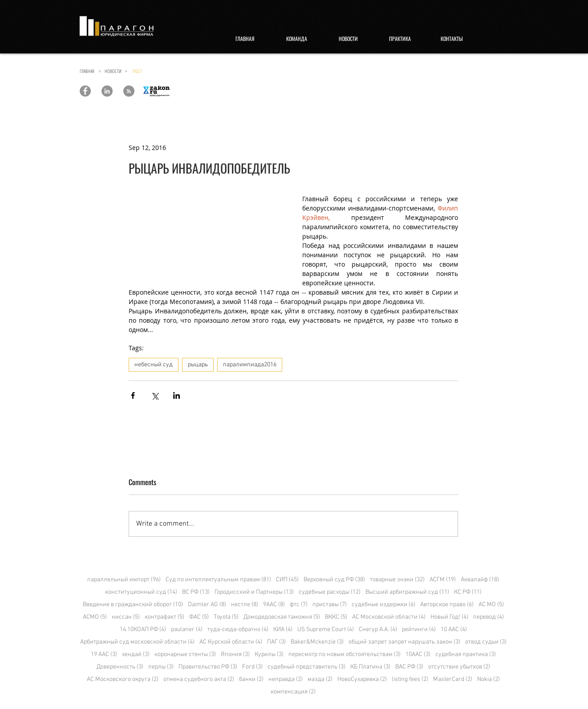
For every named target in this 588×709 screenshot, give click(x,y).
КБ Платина (370, 667)
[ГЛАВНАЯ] (245, 39)
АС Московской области (389, 617)
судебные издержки (383, 605)
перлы (161, 667)
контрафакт (164, 617)
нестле (245, 605)
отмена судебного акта (199, 679)
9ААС (274, 605)
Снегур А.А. (378, 630)
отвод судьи (486, 642)
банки (251, 679)
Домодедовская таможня (282, 617)
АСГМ (443, 580)
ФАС (199, 617)
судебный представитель (306, 667)
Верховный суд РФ (334, 580)
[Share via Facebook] (133, 395)
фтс (299, 605)
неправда (286, 679)
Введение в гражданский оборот (133, 605)
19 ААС (104, 654)
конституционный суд (141, 592)
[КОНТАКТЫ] (452, 39)
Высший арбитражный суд (407, 592)
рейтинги (419, 630)
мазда (320, 679)
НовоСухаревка (362, 679)
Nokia (489, 679)
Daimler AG (207, 605)
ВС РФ (196, 592)
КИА (283, 630)
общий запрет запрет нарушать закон (404, 642)
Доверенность (120, 667)
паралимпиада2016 (250, 365)
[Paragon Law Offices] (85, 91)
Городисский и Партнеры (254, 592)
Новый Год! (449, 617)
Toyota (226, 617)
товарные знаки (397, 580)
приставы (330, 605)
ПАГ (276, 642)
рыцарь (198, 365)
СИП (287, 580)
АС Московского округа (123, 679)
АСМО (95, 617)
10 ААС (454, 630)
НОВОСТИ (115, 71)
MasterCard (453, 679)
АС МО (491, 605)
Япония (235, 654)
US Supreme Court (326, 630)
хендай (136, 654)
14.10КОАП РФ (143, 630)
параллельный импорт (124, 580)
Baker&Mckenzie (317, 642)
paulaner (187, 630)
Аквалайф (480, 580)
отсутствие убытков (459, 667)
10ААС (418, 654)
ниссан (126, 617)
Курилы (269, 654)
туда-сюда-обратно (238, 630)
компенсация (293, 692)
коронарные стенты (185, 654)
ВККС (336, 617)
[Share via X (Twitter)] (155, 395)
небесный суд (154, 365)
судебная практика (466, 654)
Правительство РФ (208, 667)
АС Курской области (231, 642)
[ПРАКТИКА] (400, 39)
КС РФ (468, 592)
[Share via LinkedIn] (176, 395)
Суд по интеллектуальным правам (218, 580)
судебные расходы (330, 592)
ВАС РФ (409, 667)
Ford (252, 667)
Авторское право (447, 605)
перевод (489, 617)
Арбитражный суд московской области (137, 642)
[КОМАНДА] (297, 39)
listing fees (410, 679)
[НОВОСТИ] (349, 39)
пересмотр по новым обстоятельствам (345, 654)
